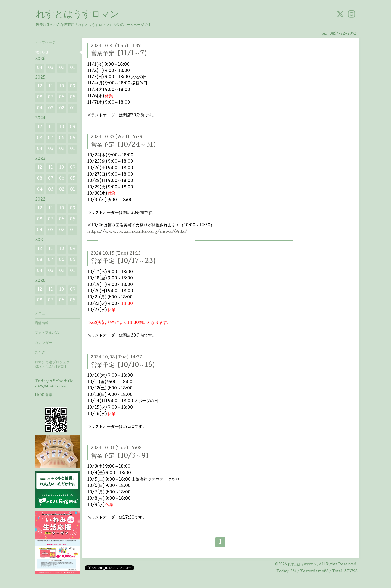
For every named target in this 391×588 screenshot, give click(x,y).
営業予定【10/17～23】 (125, 261)
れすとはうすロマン (77, 15)
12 (40, 87)
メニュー (42, 314)
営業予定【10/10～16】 (124, 365)
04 (40, 68)
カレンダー (43, 343)
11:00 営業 (43, 395)
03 (51, 68)
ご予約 (40, 353)
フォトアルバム (47, 333)
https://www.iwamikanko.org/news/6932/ (137, 232)
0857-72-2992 (343, 34)
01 (73, 68)
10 (62, 87)
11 (51, 87)
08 (40, 98)
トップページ (45, 43)
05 (73, 98)
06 (62, 98)
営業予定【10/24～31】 (125, 145)
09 (73, 87)
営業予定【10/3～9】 (121, 456)
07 (51, 98)
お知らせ (42, 53)
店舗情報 (42, 323)
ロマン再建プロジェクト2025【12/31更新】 (54, 365)
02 (62, 68)
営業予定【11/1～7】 (120, 54)
